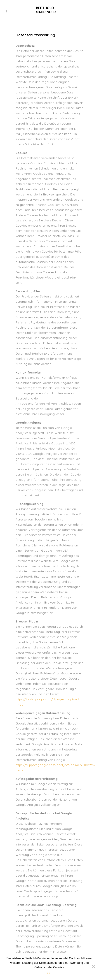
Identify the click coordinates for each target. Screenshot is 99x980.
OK (50, 973)
